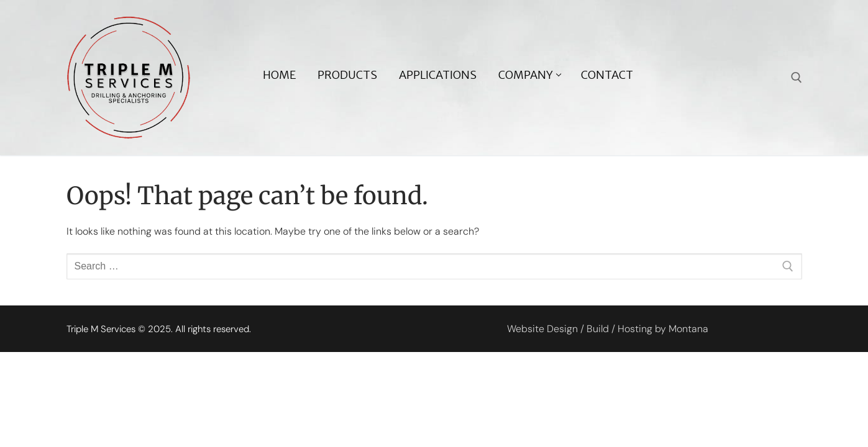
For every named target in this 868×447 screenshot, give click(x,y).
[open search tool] (797, 78)
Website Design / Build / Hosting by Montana (608, 329)
